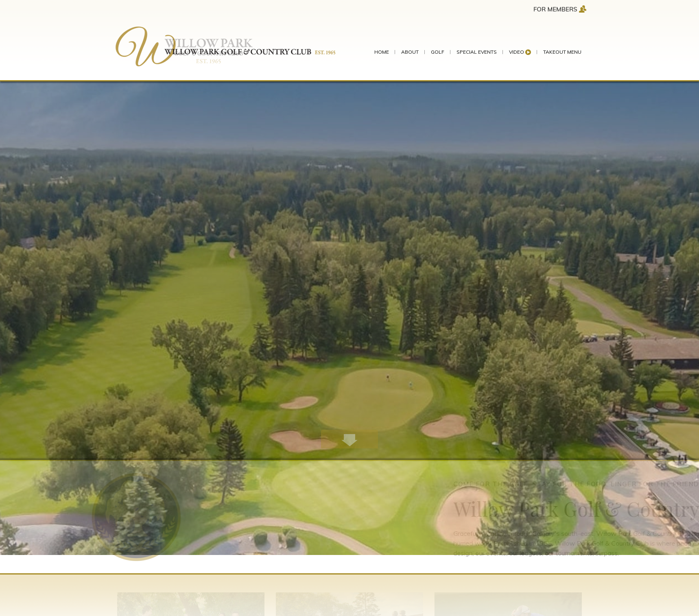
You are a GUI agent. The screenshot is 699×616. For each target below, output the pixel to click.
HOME (382, 52)
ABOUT (410, 52)
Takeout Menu (562, 52)
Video (520, 52)
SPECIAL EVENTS (477, 52)
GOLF (438, 52)
